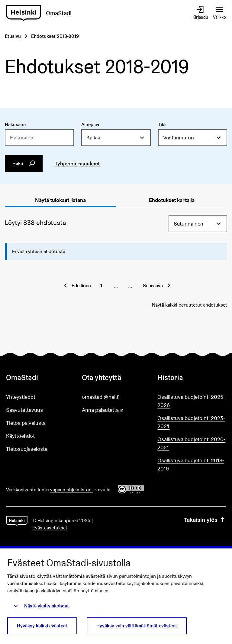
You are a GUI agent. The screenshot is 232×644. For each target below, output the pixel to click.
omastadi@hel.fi (101, 397)
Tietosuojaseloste (27, 449)
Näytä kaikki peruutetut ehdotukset (190, 305)
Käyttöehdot (20, 436)
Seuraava (153, 286)
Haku (24, 163)
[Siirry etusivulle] (41, 13)
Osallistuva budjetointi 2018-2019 (191, 464)
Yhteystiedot (21, 397)
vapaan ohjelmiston (73, 490)
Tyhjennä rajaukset (77, 163)
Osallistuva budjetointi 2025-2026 (191, 401)
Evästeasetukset (50, 528)
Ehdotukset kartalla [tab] (172, 200)
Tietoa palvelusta (26, 423)
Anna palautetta (116, 410)
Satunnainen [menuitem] (188, 224)
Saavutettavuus (24, 410)
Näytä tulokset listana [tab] (60, 200)
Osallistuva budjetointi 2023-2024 (191, 422)
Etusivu (13, 36)
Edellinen (81, 286)
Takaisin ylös (205, 520)
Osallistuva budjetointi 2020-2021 (191, 443)
